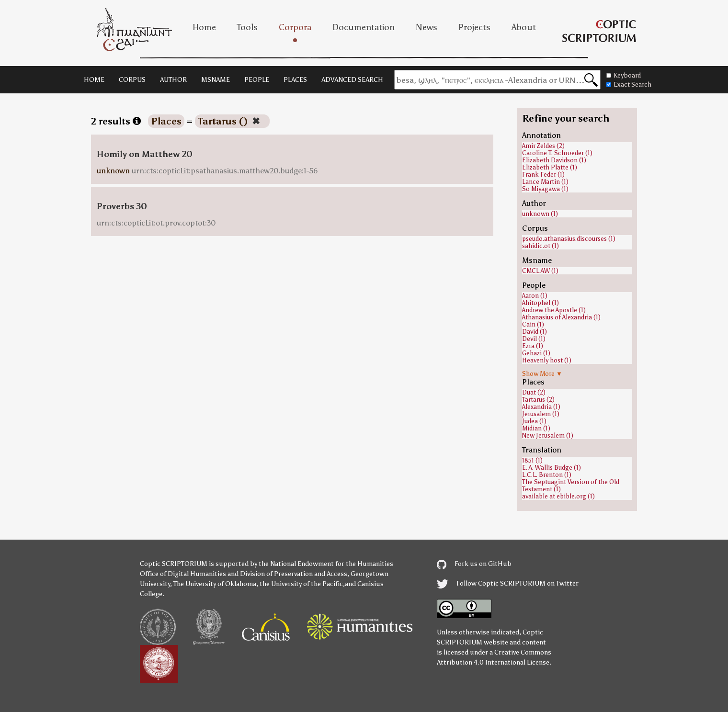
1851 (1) (532, 460)
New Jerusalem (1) (548, 435)
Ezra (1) (533, 346)
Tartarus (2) (538, 400)
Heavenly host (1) (547, 360)
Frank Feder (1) (543, 175)
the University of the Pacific (301, 584)
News (427, 27)
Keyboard (624, 75)
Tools (247, 27)
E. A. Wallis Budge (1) (552, 468)
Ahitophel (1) (540, 303)
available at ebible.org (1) (558, 496)
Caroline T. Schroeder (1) (557, 153)
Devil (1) (534, 339)
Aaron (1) (535, 296)
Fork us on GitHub (474, 564)
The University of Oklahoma (215, 584)
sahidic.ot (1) (540, 246)
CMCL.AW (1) (540, 271)
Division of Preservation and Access (294, 574)
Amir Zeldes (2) (543, 146)
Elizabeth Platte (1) (550, 167)
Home (204, 27)
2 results (116, 121)
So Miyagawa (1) (545, 189)
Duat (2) (534, 392)
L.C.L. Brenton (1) (547, 475)
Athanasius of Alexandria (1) (561, 317)
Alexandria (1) (541, 407)
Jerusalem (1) (541, 414)
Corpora (295, 27)
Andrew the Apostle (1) (554, 310)
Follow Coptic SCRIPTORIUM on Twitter (508, 583)
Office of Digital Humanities (183, 574)
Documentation (364, 27)
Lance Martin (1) (545, 182)
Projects (474, 27)
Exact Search (629, 85)
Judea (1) (534, 421)
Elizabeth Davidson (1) (554, 160)
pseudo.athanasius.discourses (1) (569, 239)
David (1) (535, 332)
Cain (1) (533, 324)
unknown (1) (540, 214)
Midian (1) (536, 428)
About (524, 27)
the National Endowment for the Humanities (326, 564)
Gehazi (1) (536, 353)
